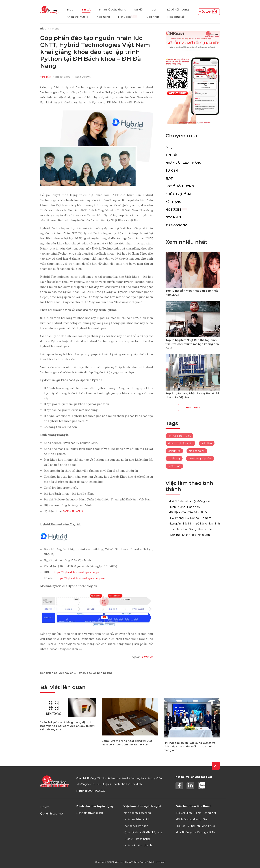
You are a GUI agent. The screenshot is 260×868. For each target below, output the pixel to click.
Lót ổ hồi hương (178, 9)
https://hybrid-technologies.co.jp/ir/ (81, 578)
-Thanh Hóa (204, 529)
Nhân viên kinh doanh (138, 845)
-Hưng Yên (193, 507)
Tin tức (86, 9)
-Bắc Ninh (188, 524)
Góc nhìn (153, 17)
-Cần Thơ (175, 535)
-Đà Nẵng (201, 524)
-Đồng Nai (203, 501)
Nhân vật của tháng (113, 9)
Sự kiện (139, 9)
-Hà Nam (205, 518)
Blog (70, 9)
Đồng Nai (210, 813)
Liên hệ (45, 807)
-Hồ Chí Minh (177, 501)
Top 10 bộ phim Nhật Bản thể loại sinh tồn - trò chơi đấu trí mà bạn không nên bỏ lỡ (192, 344)
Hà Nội (198, 813)
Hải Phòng (184, 832)
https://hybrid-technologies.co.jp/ (76, 572)
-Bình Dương (177, 507)
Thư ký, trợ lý (155, 832)
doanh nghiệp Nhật (180, 443)
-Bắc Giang (189, 529)
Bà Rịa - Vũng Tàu (188, 826)
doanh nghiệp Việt (200, 458)
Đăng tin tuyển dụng (90, 813)
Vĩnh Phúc (208, 826)
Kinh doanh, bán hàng (137, 813)
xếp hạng (174, 458)
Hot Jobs (128, 17)
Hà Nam (213, 832)
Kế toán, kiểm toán (136, 826)
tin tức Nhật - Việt (179, 436)
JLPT (156, 9)
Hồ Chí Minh (184, 813)
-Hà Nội (191, 501)
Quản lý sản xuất (135, 832)
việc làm (207, 443)
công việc (174, 451)
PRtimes (147, 657)
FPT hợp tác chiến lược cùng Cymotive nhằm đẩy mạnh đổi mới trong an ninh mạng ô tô (189, 747)
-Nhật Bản (203, 535)
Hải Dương (199, 832)
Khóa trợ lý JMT (78, 17)
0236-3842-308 (73, 511)
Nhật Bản (174, 466)
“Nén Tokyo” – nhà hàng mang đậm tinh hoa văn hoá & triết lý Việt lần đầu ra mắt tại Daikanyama (67, 726)
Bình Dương (185, 819)
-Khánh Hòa (189, 535)
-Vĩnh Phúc (201, 512)
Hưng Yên (200, 819)
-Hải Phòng (176, 518)
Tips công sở (176, 17)
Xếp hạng (103, 17)
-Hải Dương (192, 518)
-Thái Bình (175, 529)
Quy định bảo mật (52, 814)
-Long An (175, 524)
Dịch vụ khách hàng (137, 839)
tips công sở (197, 451)
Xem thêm (193, 408)
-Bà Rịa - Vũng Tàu (181, 512)
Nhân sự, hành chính (137, 819)
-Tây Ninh (214, 524)
